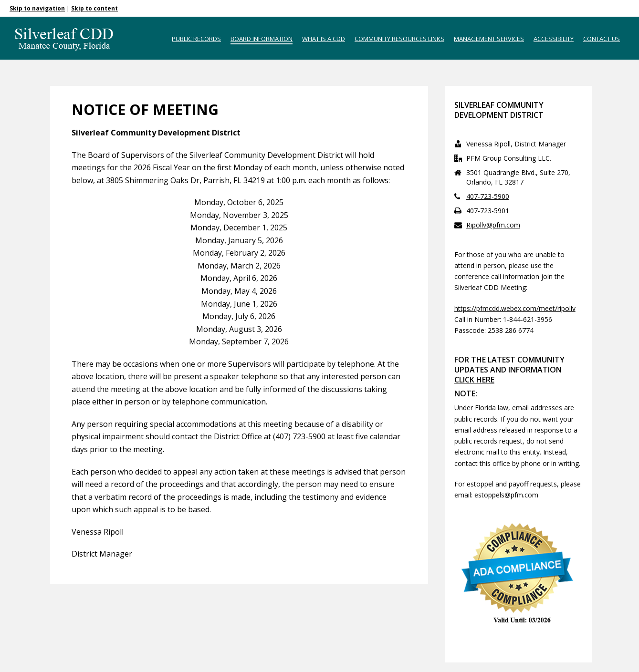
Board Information (262, 39)
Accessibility (554, 39)
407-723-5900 (488, 196)
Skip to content (94, 8)
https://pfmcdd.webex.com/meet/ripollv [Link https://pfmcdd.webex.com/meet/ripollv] (515, 308)
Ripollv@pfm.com (493, 225)
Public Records (196, 39)
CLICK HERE (474, 380)
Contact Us (602, 39)
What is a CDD (324, 39)
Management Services (489, 39)
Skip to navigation (37, 8)
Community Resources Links (399, 39)
